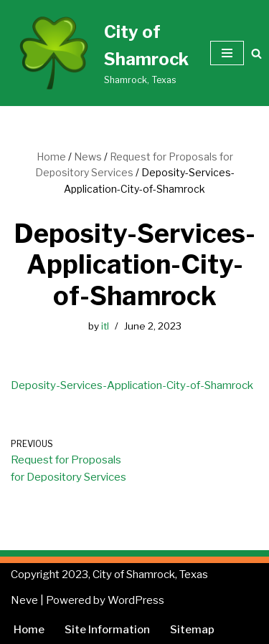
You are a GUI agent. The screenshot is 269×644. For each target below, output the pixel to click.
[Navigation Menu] (227, 53)
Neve (24, 600)
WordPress (136, 600)
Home (51, 157)
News (88, 157)
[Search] (256, 53)
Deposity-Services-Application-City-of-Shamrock (132, 385)
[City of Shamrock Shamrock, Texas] (100, 53)
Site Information (107, 630)
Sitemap (192, 630)
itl (105, 326)
